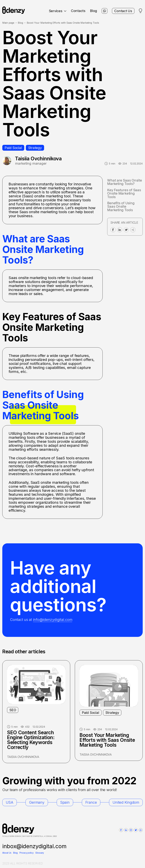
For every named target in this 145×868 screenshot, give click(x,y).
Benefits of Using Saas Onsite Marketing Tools (121, 206)
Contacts (78, 11)
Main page (8, 23)
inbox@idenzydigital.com (34, 846)
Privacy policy (26, 853)
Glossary (40, 853)
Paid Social (13, 148)
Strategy (35, 148)
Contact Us (123, 11)
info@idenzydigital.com (53, 620)
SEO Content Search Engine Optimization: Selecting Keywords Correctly (31, 740)
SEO (13, 710)
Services (58, 11)
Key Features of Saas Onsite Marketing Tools (124, 193)
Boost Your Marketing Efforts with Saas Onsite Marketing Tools (107, 740)
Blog (94, 11)
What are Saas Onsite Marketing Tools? (125, 182)
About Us (7, 853)
